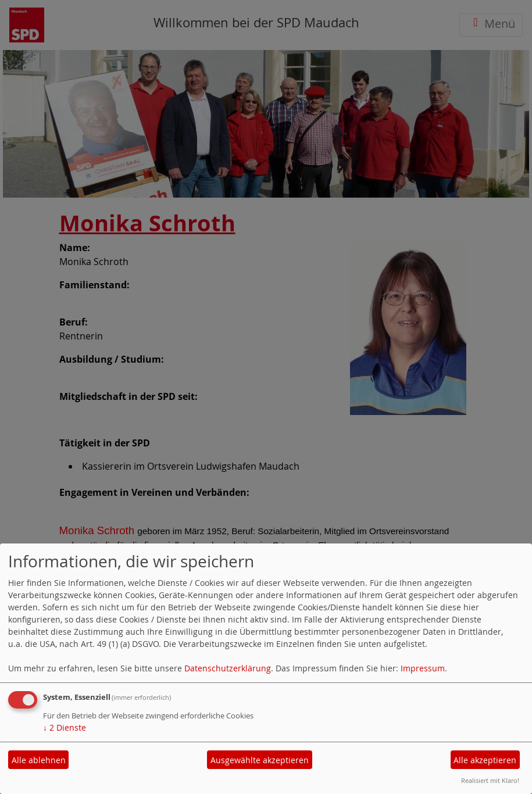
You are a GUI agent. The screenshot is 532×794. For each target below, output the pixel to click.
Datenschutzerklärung (228, 668)
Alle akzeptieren (485, 760)
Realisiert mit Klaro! (490, 780)
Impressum (423, 668)
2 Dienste (65, 727)
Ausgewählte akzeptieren (260, 760)
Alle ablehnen (39, 760)
